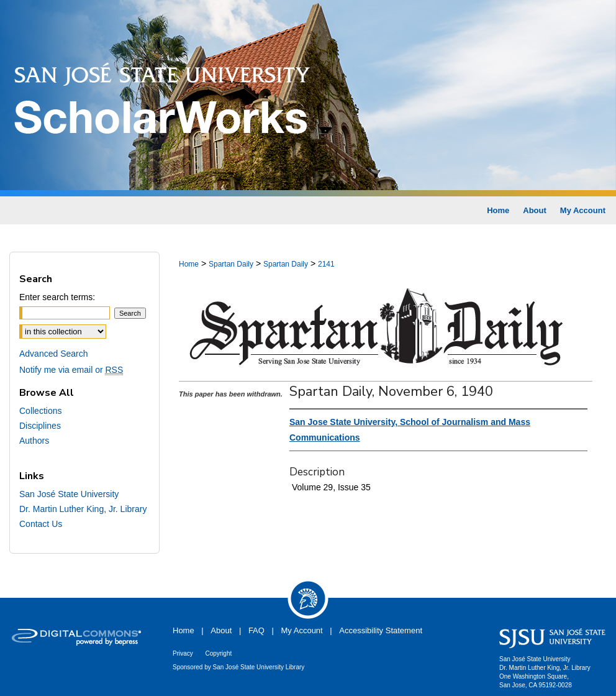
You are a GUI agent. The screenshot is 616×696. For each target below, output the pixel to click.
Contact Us (41, 524)
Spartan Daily (231, 264)
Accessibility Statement (381, 630)
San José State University (69, 494)
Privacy (183, 653)
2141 (326, 264)
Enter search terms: (57, 297)
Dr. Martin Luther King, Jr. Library (83, 509)
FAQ (256, 630)
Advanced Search (54, 354)
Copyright (218, 653)
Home (189, 264)
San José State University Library (259, 667)
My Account (302, 630)
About (221, 630)
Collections (40, 411)
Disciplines (40, 426)
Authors (34, 441)
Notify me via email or (71, 370)
